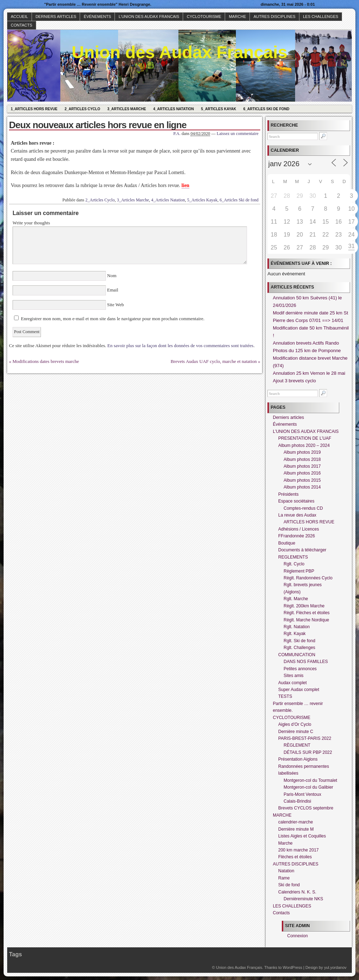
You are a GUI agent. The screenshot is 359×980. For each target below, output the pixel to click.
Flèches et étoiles (295, 857)
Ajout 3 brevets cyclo (294, 381)
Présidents (288, 494)
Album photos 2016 (302, 473)
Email (113, 290)
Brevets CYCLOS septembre (306, 808)
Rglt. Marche (296, 599)
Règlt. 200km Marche (304, 606)
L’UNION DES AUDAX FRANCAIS (149, 17)
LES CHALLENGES (321, 17)
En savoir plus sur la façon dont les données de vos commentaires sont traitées (180, 346)
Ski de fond (289, 885)
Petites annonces (300, 669)
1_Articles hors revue (34, 109)
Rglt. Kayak (295, 634)
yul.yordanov (335, 967)
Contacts (22, 25)
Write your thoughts (31, 223)
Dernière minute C (296, 732)
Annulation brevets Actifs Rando (306, 343)
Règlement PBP (299, 571)
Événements (97, 17)
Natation (286, 871)
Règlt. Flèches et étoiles (307, 613)
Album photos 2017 (302, 466)
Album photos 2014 (302, 487)
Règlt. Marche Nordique (306, 620)
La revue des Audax (297, 515)
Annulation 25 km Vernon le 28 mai (309, 373)
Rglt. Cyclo (294, 564)
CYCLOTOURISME (204, 17)
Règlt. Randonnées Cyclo (308, 578)
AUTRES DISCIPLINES (274, 17)
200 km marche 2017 (299, 850)
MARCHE (237, 17)
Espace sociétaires (296, 501)
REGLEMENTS (293, 557)
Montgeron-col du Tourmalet (310, 780)
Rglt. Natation (297, 627)
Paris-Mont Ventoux (302, 794)
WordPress (292, 967)
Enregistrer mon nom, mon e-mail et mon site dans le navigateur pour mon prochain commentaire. (113, 319)
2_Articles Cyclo (82, 109)
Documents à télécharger (302, 550)
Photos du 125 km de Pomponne (307, 351)
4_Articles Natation (174, 109)
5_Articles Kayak (219, 109)
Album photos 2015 (302, 480)
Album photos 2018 (302, 459)
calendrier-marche (296, 822)
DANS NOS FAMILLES (306, 662)
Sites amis (293, 676)
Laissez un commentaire (237, 134)
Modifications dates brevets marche (46, 361)
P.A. (177, 134)
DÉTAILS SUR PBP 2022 (308, 752)
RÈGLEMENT (297, 745)
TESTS (285, 696)
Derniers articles (56, 17)
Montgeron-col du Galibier (308, 787)
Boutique (287, 543)
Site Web (115, 305)
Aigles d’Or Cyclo (295, 724)
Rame (284, 878)
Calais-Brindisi (297, 801)
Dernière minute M (296, 829)
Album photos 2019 (302, 452)
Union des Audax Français (179, 52)
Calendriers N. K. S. (297, 892)
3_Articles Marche (127, 109)
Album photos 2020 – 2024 (304, 445)
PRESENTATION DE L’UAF (305, 438)
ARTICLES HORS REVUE (309, 522)
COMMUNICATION (297, 655)
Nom (112, 276)
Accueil (19, 17)
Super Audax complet (299, 690)
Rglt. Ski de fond (299, 641)
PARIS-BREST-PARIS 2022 (305, 738)
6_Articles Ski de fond (266, 109)
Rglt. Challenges (299, 648)
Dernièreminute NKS (303, 899)
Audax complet (292, 683)
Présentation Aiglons (298, 759)
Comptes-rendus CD (303, 508)
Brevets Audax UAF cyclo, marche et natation (214, 361)
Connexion (297, 936)
